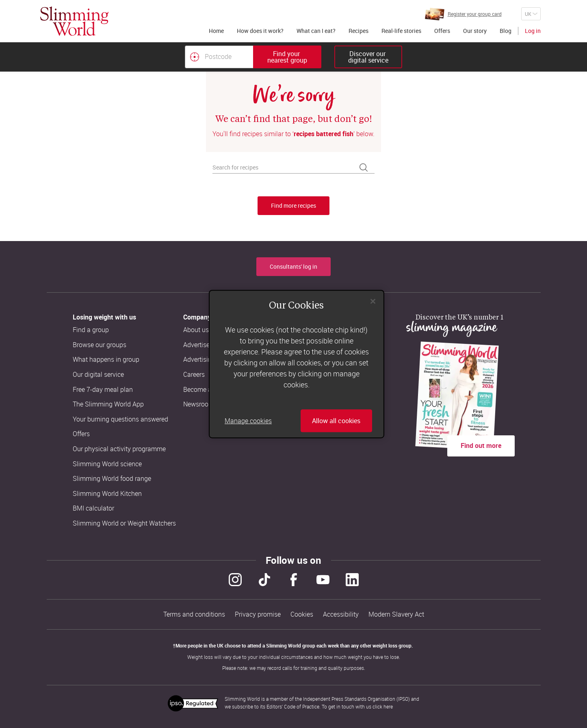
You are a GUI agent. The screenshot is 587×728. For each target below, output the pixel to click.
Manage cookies (248, 421)
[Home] (74, 21)
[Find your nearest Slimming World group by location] (195, 57)
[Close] (373, 301)
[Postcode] (219, 57)
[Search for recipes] (293, 168)
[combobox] (253, 57)
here (388, 706)
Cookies (302, 614)
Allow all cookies (336, 421)
